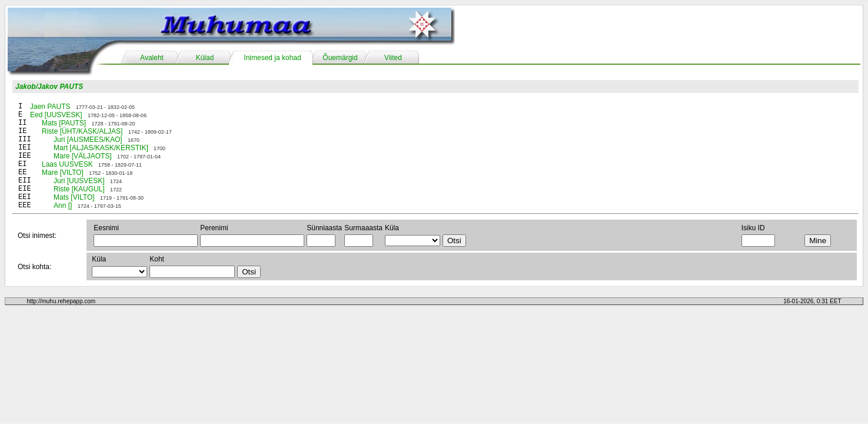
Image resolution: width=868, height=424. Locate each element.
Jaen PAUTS (50, 107)
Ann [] (63, 206)
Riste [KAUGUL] (79, 189)
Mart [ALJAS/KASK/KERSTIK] (101, 148)
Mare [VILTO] (63, 173)
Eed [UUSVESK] (56, 115)
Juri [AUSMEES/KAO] (88, 140)
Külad (205, 58)
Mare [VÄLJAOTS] (83, 156)
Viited (393, 58)
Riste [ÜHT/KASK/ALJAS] (82, 131)
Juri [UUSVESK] (79, 181)
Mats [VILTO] (74, 197)
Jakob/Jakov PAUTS (49, 87)
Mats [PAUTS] (64, 123)
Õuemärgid (340, 58)
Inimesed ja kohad (272, 58)
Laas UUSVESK (67, 164)
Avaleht (152, 58)
